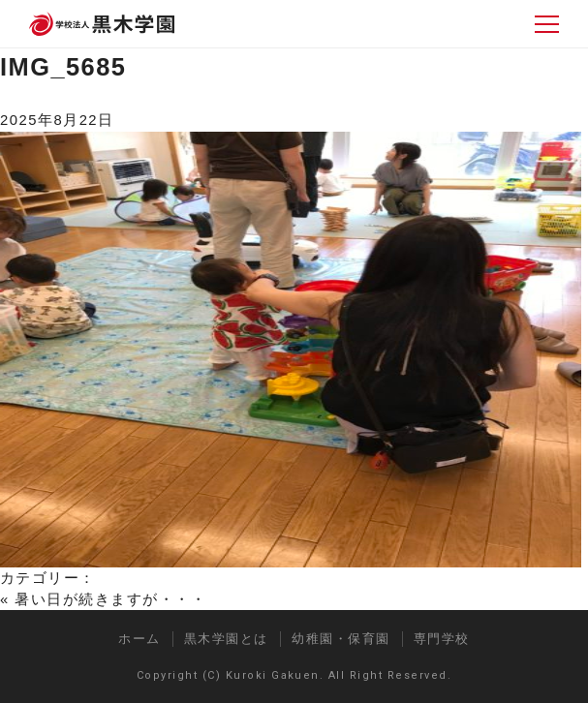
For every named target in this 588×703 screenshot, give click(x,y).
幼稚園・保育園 (340, 639)
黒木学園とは (226, 639)
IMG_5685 (63, 67)
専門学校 (442, 639)
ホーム (139, 639)
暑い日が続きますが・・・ (110, 599)
